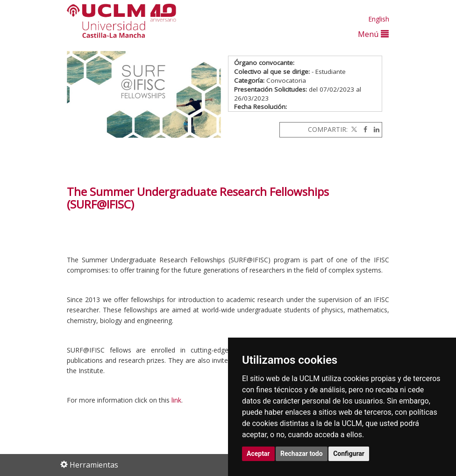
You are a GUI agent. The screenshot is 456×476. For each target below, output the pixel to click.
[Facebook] (363, 129)
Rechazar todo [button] (302, 454)
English (379, 19)
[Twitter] (353, 129)
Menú (373, 34)
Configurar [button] (349, 454)
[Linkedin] (374, 129)
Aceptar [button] (258, 454)
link (176, 400)
